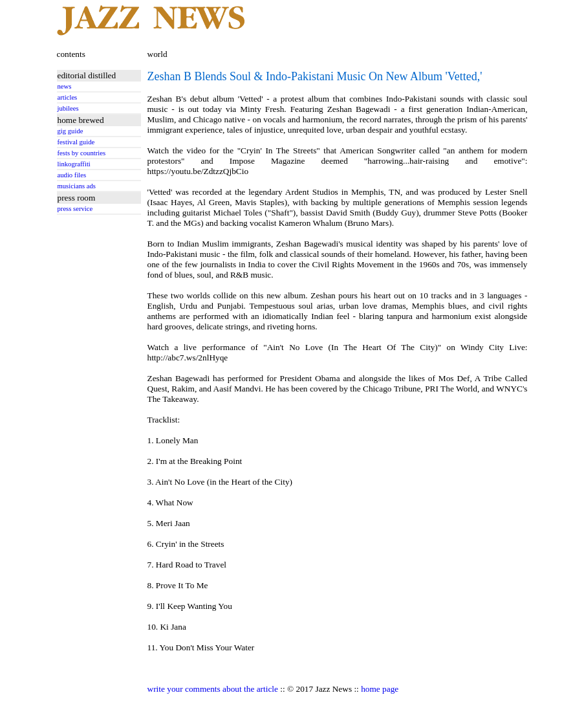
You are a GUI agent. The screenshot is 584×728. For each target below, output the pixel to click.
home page (380, 689)
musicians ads (77, 186)
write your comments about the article (213, 689)
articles (68, 97)
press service (75, 209)
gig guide (70, 131)
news (65, 86)
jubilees (68, 108)
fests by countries (82, 153)
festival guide (76, 142)
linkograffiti (74, 164)
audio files (72, 175)
